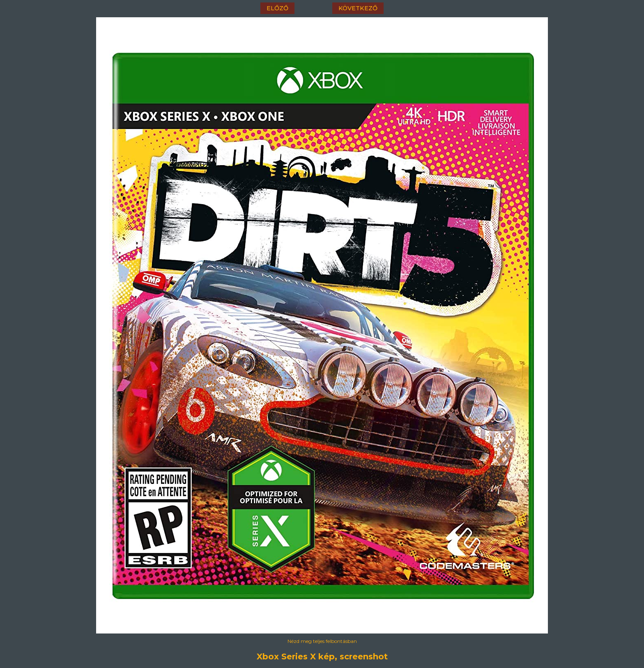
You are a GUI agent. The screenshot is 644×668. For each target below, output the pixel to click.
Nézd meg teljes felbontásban (322, 641)
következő (358, 8)
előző (277, 8)
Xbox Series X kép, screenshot (322, 656)
